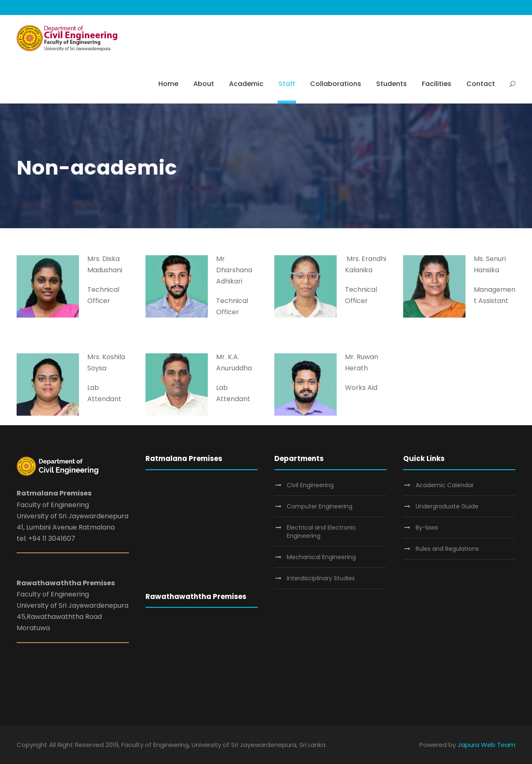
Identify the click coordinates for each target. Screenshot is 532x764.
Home (168, 84)
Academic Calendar (445, 485)
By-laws (427, 527)
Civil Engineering (310, 485)
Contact (481, 84)
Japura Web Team (486, 745)
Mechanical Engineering (321, 557)
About (204, 84)
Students (392, 84)
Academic (246, 84)
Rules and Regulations (447, 549)
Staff (287, 84)
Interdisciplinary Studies (321, 578)
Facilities (437, 84)
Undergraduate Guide (447, 506)
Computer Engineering (320, 506)
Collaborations (336, 84)
